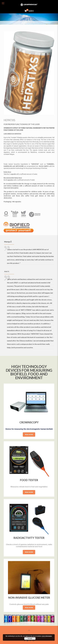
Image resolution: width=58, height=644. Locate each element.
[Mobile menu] (3, 3)
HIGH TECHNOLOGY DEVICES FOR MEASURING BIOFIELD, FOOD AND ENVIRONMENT (29, 372)
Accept (30, 638)
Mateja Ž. (8, 242)
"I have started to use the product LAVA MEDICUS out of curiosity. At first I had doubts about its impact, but (30, 256)
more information (47, 636)
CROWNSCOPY (29, 421)
